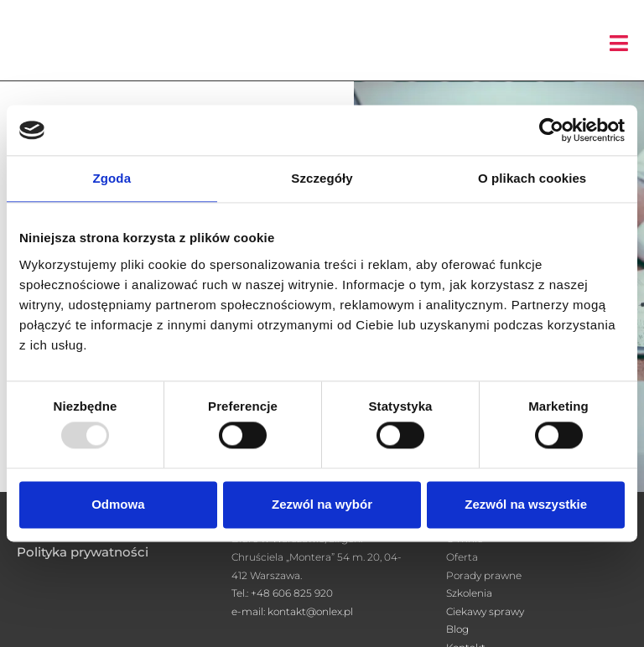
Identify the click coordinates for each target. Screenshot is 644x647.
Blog (457, 629)
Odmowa (118, 504)
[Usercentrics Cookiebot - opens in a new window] (551, 130)
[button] (619, 44)
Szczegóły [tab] (322, 178)
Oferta (462, 557)
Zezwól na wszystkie (526, 504)
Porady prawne (484, 575)
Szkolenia (469, 593)
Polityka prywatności (83, 552)
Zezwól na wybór (322, 504)
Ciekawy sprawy (485, 611)
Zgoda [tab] (112, 178)
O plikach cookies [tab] (532, 178)
